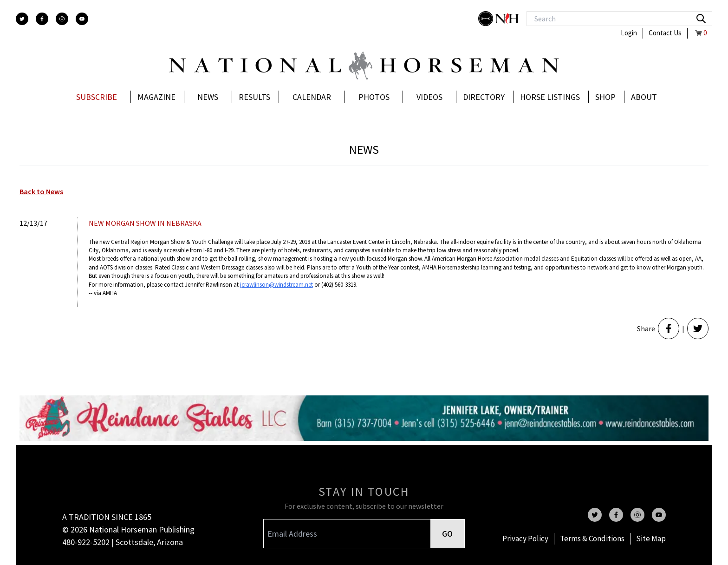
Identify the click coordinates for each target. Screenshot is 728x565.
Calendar (312, 97)
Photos (374, 97)
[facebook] (42, 19)
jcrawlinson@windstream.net (276, 285)
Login (629, 33)
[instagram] (62, 19)
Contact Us (665, 33)
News (208, 97)
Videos (429, 97)
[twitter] (22, 19)
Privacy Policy (525, 539)
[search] (701, 19)
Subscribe (97, 97)
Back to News (41, 191)
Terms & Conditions (592, 539)
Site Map (651, 539)
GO (447, 534)
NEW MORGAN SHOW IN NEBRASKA (145, 223)
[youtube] (82, 19)
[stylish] (487, 19)
